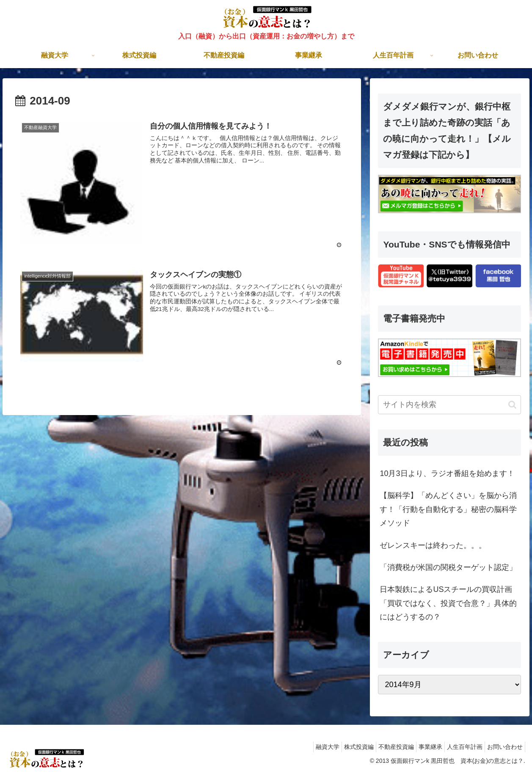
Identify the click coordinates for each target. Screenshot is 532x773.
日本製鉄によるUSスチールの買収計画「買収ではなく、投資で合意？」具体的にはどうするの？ (448, 603)
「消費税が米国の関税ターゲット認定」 (448, 567)
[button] (512, 405)
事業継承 (420, 747)
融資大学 (304, 747)
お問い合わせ (503, 747)
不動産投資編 (381, 747)
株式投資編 (340, 747)
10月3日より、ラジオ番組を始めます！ (447, 473)
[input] (449, 405)
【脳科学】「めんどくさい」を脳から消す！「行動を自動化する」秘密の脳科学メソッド (448, 509)
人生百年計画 (458, 747)
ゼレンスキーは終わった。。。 (433, 545)
